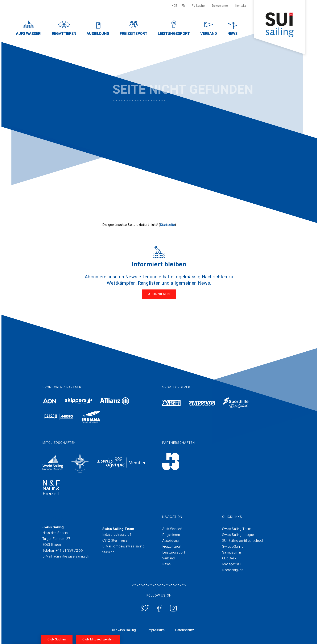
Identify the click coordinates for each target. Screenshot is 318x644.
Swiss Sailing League (238, 534)
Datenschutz (185, 630)
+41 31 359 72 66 (69, 550)
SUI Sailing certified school (243, 540)
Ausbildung (171, 540)
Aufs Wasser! (172, 529)
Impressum (156, 630)
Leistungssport (174, 552)
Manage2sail (232, 564)
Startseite (167, 225)
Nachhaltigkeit (233, 570)
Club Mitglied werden (98, 639)
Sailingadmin (232, 552)
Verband (169, 558)
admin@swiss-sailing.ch (71, 556)
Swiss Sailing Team (237, 529)
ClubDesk (229, 558)
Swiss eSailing (233, 546)
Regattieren (171, 534)
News (167, 564)
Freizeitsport (172, 546)
